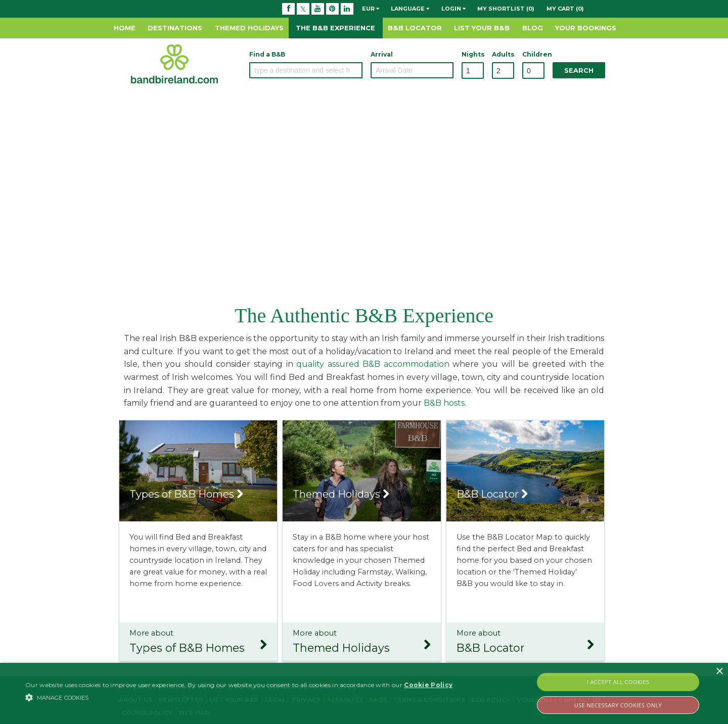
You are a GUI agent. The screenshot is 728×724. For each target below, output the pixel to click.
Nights (473, 54)
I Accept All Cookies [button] (618, 682)
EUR (371, 9)
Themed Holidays (249, 28)
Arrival (382, 54)
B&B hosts (444, 403)
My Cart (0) (565, 9)
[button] (240, 697)
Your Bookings (586, 28)
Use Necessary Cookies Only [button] (618, 705)
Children (533, 54)
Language (410, 9)
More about (198, 643)
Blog (533, 28)
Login (453, 9)
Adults (503, 54)
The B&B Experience (335, 28)
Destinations (175, 28)
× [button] (719, 672)
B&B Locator (415, 28)
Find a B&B (267, 54)
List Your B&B (482, 28)
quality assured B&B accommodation (373, 364)
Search (579, 70)
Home (125, 28)
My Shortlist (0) (506, 9)
